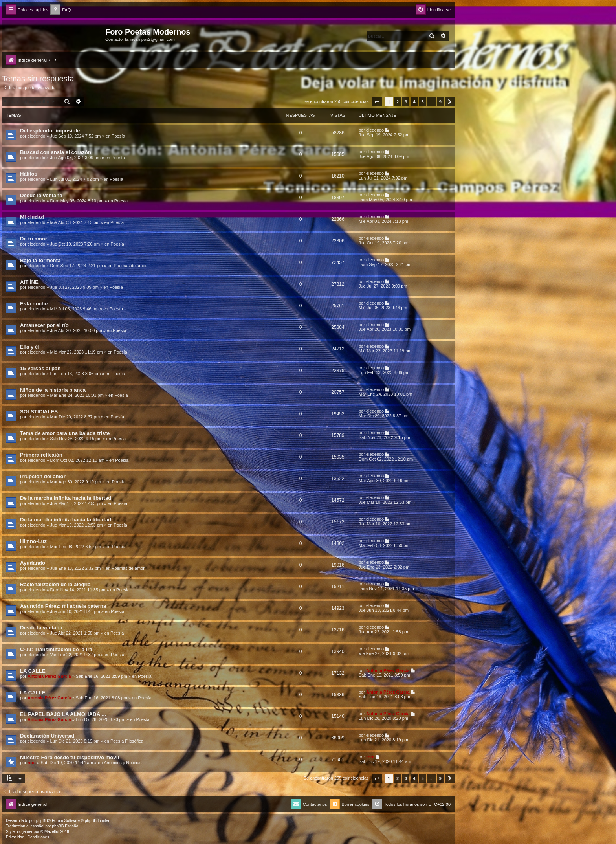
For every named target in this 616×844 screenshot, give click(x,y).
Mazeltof (52, 832)
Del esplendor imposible (50, 131)
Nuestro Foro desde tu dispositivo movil (70, 757)
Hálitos (29, 174)
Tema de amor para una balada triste (65, 433)
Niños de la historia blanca (53, 390)
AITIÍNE (29, 282)
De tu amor (34, 239)
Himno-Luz (33, 541)
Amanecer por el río (44, 325)
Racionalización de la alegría (55, 584)
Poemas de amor (130, 266)
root (32, 763)
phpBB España (65, 826)
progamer (24, 832)
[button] (377, 102)
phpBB (42, 821)
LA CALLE (33, 671)
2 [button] (398, 102)
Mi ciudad (32, 217)
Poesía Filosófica (127, 741)
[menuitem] (60, 10)
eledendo (36, 136)
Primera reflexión (41, 455)
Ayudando (33, 563)
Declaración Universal (47, 736)
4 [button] (414, 102)
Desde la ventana (41, 195)
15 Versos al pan (40, 368)
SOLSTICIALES (39, 412)
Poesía (118, 136)
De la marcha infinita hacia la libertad (66, 498)
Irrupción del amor (43, 476)
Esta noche (34, 304)
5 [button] (423, 102)
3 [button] (406, 102)
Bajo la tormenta (40, 260)
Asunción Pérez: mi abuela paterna (63, 606)
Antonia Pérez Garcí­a (49, 676)
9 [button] (440, 102)
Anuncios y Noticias (123, 763)
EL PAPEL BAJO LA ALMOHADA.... (63, 714)
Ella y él (30, 347)
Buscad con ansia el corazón (56, 152)
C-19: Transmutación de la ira (56, 649)
